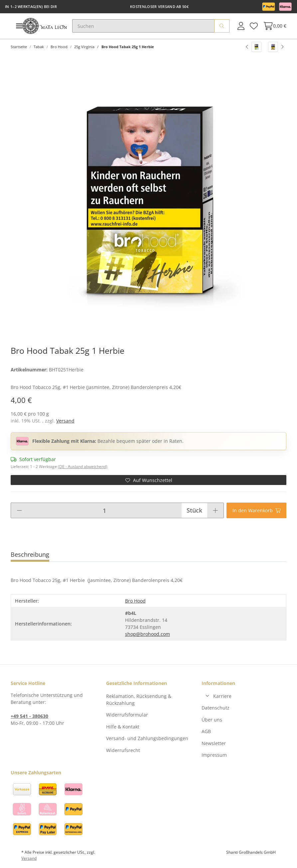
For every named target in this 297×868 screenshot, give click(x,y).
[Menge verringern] (19, 510)
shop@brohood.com (148, 634)
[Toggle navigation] (19, 26)
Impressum (214, 755)
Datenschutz (216, 708)
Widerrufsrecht (123, 750)
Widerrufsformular (127, 715)
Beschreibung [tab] (30, 554)
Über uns (212, 720)
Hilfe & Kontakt (123, 727)
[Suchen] (143, 26)
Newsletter (214, 743)
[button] (241, 26)
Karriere (222, 696)
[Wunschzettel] (254, 26)
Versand (65, 421)
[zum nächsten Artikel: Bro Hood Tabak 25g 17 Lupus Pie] (276, 47)
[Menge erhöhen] (215, 510)
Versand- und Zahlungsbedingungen (147, 738)
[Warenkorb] (273, 26)
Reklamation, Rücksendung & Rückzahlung (139, 700)
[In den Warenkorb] (256, 510)
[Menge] (104, 510)
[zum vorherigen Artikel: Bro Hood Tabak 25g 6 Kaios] (254, 47)
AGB (206, 731)
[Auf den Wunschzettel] (148, 480)
